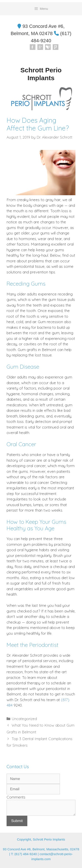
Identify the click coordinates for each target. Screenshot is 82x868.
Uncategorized (24, 719)
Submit (17, 821)
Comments (16, 797)
